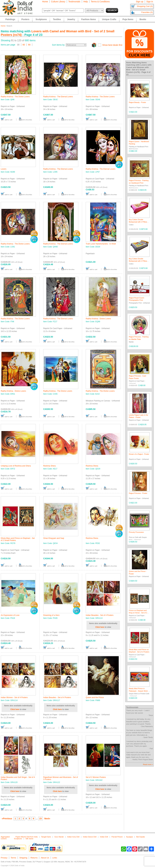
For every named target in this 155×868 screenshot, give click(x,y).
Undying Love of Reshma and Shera (16, 466)
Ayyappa (130, 837)
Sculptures (41, 19)
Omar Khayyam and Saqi (54, 538)
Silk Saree (29, 839)
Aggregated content (5, 838)
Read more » (148, 764)
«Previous (7, 819)
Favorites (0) (147, 12)
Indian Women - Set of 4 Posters (14, 697)
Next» (47, 819)
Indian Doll (104, 837)
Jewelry (71, 19)
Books (143, 19)
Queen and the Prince (95, 697)
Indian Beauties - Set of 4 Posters (100, 615)
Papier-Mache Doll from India (27, 837)
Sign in (150, 2)
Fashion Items (89, 19)
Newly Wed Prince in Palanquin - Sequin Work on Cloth (140, 691)
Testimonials (74, 2)
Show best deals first (112, 45)
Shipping (23, 858)
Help (86, 2)
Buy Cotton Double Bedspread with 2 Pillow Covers (138, 222)
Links (55, 858)
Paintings (10, 19)
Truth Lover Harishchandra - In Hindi (101, 244)
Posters (25, 19)
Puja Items (128, 19)
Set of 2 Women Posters (96, 777)
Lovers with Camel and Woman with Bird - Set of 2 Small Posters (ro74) (139, 68)
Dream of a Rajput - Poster (139, 454)
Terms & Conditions (100, 2)
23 (41, 819)
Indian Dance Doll (90, 837)
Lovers (4, 169)
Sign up (140, 2)
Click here (100, 627)
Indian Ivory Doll (73, 837)
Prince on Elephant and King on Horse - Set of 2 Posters (138, 613)
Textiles (57, 19)
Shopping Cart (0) (145, 6)
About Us (45, 858)
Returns (34, 858)
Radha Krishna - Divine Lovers (98, 319)
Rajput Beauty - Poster (138, 102)
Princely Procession (136, 532)
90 (29, 45)
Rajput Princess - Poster (138, 493)
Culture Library (58, 2)
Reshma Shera (49, 466)
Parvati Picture (117, 837)
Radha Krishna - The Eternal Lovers (58, 97)
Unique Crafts (109, 19)
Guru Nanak (59, 837)
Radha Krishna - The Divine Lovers (15, 97)
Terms (13, 858)
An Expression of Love (10, 615)
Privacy (4, 858)
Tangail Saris (46, 837)
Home (45, 2)
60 (24, 45)
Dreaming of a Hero (51, 615)
